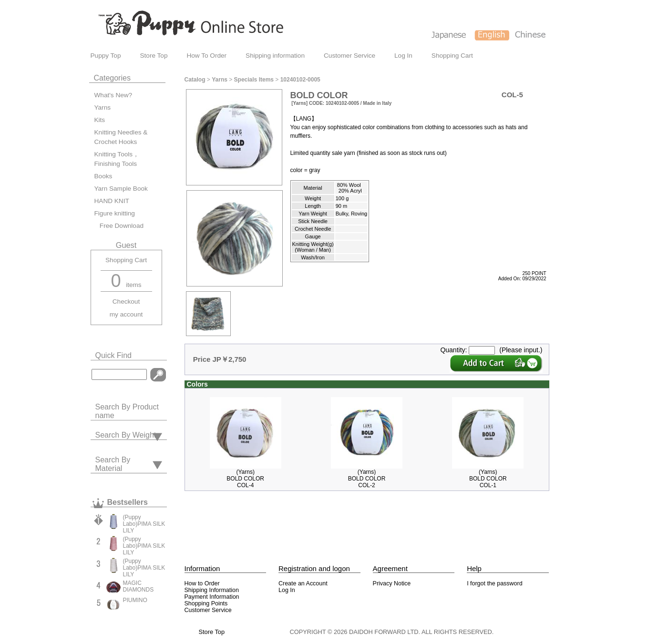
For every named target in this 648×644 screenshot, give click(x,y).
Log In (403, 56)
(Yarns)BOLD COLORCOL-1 (488, 479)
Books (103, 176)
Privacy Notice (392, 583)
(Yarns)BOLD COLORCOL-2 (367, 479)
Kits (100, 120)
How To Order (206, 56)
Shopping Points (206, 603)
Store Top (154, 56)
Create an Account (303, 583)
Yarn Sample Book (121, 189)
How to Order (202, 583)
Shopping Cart (452, 56)
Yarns (103, 107)
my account (126, 314)
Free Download (119, 226)
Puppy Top (106, 56)
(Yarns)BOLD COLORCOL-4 (245, 479)
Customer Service (350, 56)
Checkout (126, 302)
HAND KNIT (112, 201)
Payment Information (212, 597)
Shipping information (275, 56)
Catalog (195, 80)
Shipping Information (212, 590)
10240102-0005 (300, 80)
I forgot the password (494, 583)
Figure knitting (115, 213)
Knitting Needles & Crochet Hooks (121, 137)
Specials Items (254, 80)
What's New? (113, 95)
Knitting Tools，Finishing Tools (117, 159)
